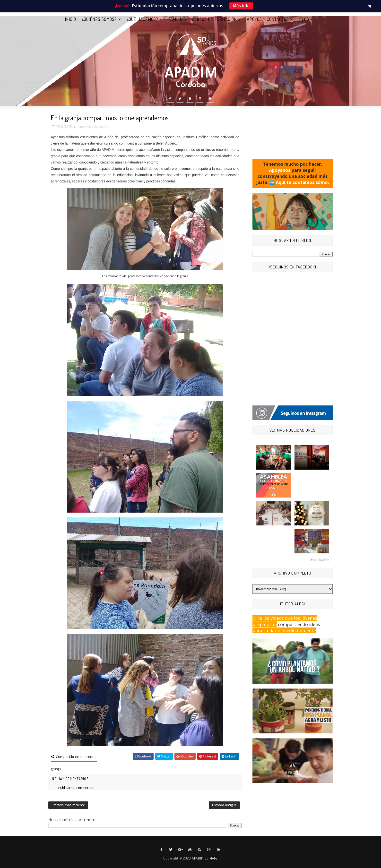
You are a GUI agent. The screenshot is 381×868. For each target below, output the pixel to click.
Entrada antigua (224, 805)
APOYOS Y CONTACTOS (268, 19)
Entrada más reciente (68, 805)
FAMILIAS (177, 19)
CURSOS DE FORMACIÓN (214, 19)
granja (105, 126)
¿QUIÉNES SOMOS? (99, 19)
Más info (241, 6)
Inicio (70, 19)
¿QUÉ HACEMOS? (143, 19)
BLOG (304, 19)
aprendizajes (88, 126)
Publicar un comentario (76, 788)
